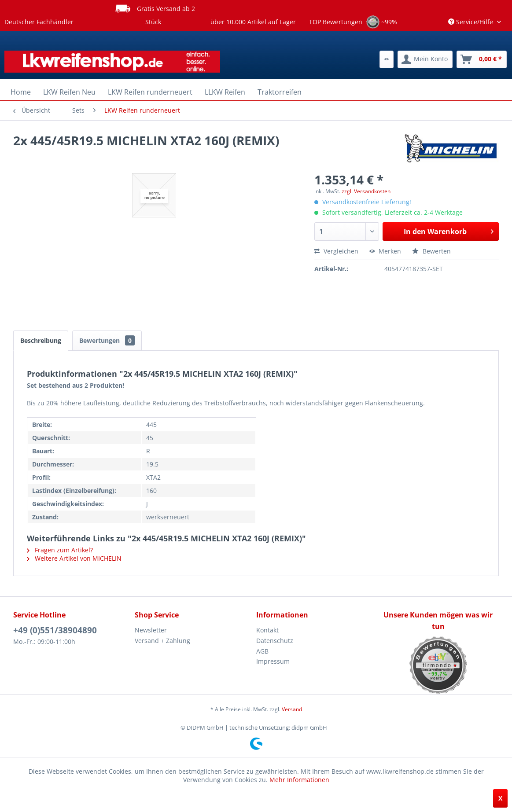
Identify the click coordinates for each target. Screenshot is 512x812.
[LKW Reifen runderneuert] (150, 92)
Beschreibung (41, 340)
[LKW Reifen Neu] (69, 92)
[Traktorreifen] (280, 92)
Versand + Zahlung (162, 641)
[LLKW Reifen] (225, 92)
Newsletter (151, 630)
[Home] (21, 92)
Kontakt (267, 630)
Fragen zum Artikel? (60, 550)
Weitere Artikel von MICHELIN (74, 558)
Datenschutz (275, 641)
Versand (292, 709)
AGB (262, 651)
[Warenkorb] (482, 59)
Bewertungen (107, 340)
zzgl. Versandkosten (366, 191)
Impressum (273, 661)
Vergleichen (336, 251)
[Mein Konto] (425, 59)
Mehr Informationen (299, 780)
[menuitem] (387, 59)
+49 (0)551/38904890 (55, 630)
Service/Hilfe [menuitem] (471, 22)
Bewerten (431, 251)
